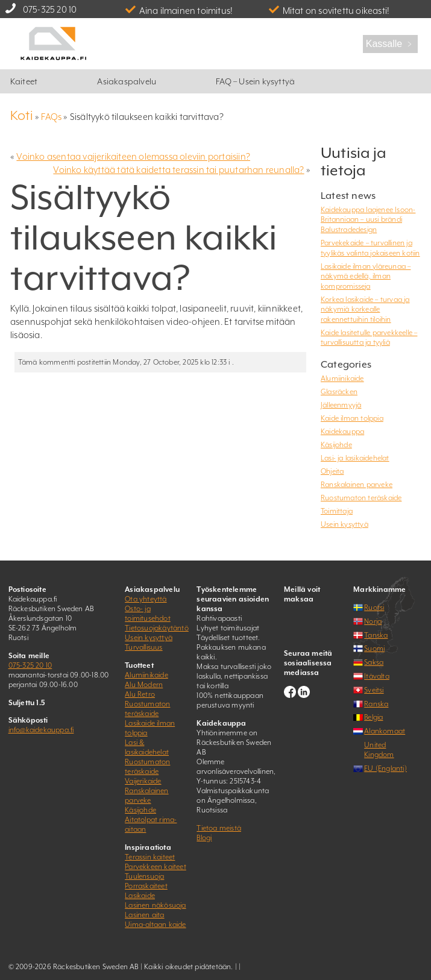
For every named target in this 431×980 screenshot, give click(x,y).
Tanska (376, 635)
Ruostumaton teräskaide (361, 498)
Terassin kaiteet (150, 857)
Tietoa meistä (219, 828)
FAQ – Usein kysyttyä (255, 81)
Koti (22, 115)
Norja (373, 621)
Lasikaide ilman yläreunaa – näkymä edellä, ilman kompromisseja (366, 276)
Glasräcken (339, 392)
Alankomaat (385, 731)
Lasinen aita (144, 915)
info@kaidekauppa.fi (41, 730)
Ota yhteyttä (146, 599)
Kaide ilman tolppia (352, 418)
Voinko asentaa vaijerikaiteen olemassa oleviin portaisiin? (133, 156)
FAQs (51, 117)
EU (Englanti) (385, 768)
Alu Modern (144, 685)
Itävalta (377, 676)
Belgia (373, 717)
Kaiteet (24, 81)
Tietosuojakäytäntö (157, 628)
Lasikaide (140, 896)
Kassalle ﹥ (390, 44)
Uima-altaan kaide (155, 925)
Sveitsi (374, 690)
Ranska (376, 704)
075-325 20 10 (50, 9)
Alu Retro (140, 694)
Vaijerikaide (143, 781)
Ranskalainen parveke (357, 485)
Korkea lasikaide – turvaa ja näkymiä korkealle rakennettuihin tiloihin (365, 309)
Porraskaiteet (146, 886)
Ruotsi (374, 608)
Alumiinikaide (342, 378)
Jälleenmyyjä (341, 405)
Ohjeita (332, 471)
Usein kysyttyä (344, 524)
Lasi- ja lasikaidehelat (355, 458)
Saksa (374, 662)
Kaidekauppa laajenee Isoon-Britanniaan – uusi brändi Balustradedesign (368, 220)
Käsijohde (336, 445)
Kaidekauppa (342, 432)
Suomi (374, 649)
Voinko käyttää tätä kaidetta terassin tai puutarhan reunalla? (178, 170)
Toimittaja (337, 511)
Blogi (204, 838)
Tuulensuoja (144, 876)
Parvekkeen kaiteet (156, 867)
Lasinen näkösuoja (155, 905)
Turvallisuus (143, 647)
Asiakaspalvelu (127, 81)
